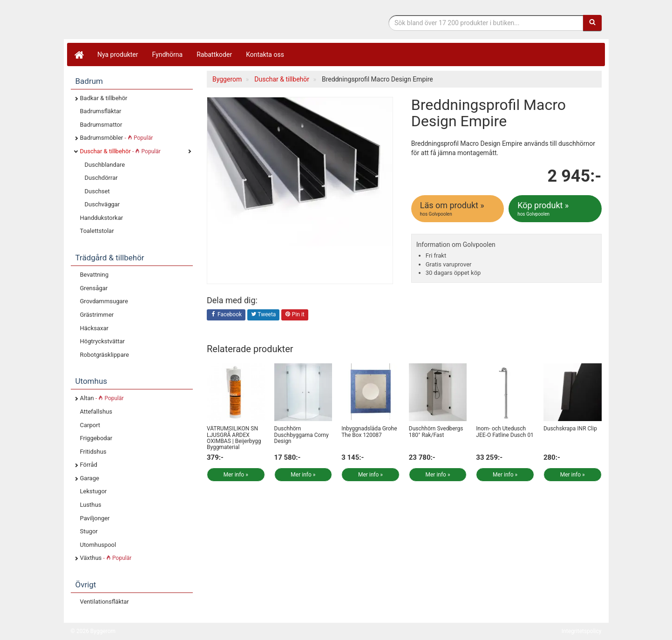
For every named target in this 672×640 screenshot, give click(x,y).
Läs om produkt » (458, 209)
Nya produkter (118, 54)
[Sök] (592, 23)
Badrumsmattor (101, 125)
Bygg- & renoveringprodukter (145, 20)
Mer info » (236, 475)
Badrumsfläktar (101, 111)
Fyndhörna (168, 54)
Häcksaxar (94, 328)
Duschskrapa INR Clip (570, 429)
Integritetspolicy (582, 631)
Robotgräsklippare (105, 355)
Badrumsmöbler (117, 138)
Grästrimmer (97, 315)
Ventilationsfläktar (105, 602)
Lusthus (91, 505)
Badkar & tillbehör (104, 98)
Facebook (226, 315)
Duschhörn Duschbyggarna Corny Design (302, 435)
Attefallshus (96, 412)
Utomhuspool (98, 545)
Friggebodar (96, 438)
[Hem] (79, 54)
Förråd (89, 465)
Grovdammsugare (104, 301)
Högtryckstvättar (102, 341)
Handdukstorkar (102, 218)
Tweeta (264, 315)
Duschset (97, 191)
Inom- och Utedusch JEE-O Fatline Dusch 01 (505, 432)
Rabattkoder (214, 54)
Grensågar (94, 288)
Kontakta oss (265, 54)
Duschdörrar (101, 178)
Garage (90, 478)
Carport (90, 425)
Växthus (106, 558)
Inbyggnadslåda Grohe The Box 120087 (369, 432)
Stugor (89, 531)
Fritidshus (93, 452)
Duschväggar (102, 204)
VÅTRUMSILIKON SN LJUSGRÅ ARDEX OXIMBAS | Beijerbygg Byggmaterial (234, 438)
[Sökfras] (486, 23)
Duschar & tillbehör (120, 151)
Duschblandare (105, 165)
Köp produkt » (556, 209)
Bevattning (95, 275)
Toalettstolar (97, 231)
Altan (102, 398)
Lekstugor (94, 491)
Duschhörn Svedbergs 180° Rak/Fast (436, 432)
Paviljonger (95, 518)
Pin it (295, 315)
